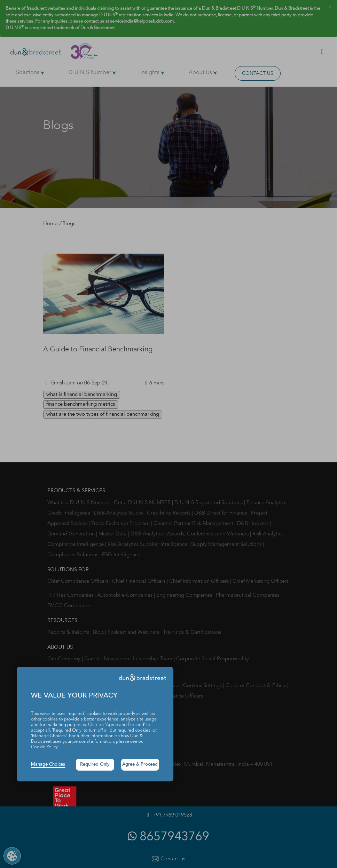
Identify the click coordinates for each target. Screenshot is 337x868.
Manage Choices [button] (48, 765)
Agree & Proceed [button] (140, 765)
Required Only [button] (95, 765)
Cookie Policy (44, 747)
